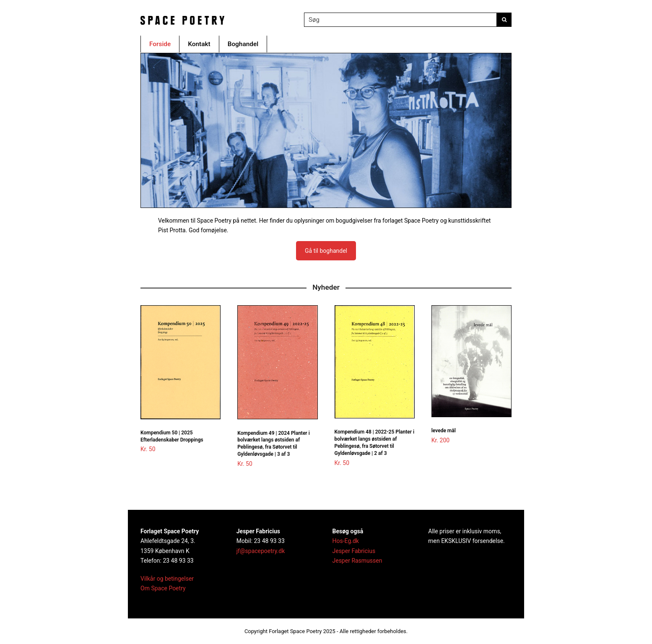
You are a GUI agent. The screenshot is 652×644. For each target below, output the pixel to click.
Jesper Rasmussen (357, 561)
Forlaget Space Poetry (295, 631)
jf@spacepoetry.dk (261, 551)
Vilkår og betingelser (167, 579)
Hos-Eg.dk (346, 541)
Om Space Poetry (163, 588)
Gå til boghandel (326, 251)
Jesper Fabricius (354, 551)
